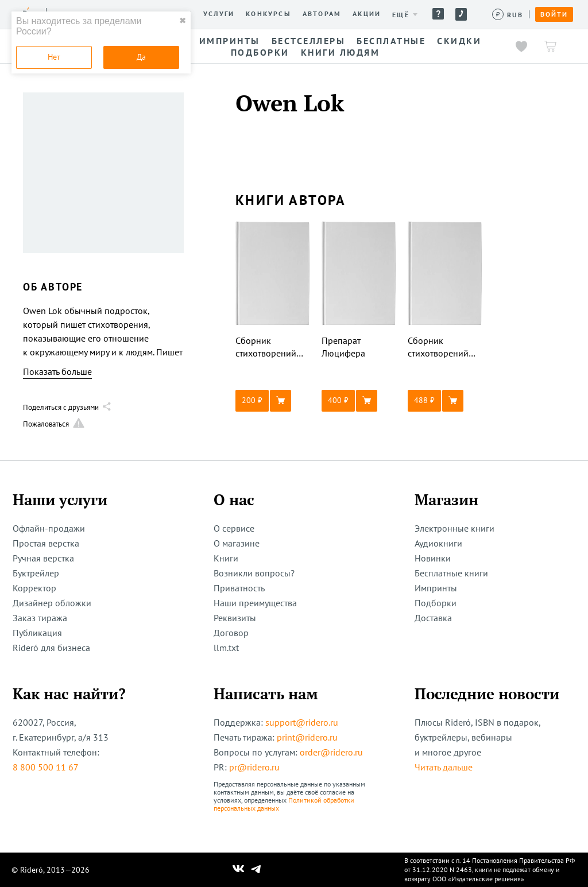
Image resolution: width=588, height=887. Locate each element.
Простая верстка (46, 543)
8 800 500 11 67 (46, 767)
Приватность (239, 588)
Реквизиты (235, 618)
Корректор (34, 588)
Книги (226, 558)
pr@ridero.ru (254, 767)
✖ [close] (183, 21)
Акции (367, 14)
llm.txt (226, 648)
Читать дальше (444, 767)
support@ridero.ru (302, 722)
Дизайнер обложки (52, 603)
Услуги (219, 14)
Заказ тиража (40, 618)
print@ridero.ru (307, 737)
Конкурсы (268, 14)
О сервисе (234, 528)
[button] (273, 401)
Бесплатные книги (451, 573)
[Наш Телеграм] (256, 870)
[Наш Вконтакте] (239, 870)
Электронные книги (454, 528)
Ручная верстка (43, 558)
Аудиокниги (438, 543)
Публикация (37, 633)
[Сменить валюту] (508, 15)
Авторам (322, 14)
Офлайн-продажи (49, 528)
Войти (554, 14)
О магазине (237, 543)
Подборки (436, 603)
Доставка (433, 618)
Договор (231, 633)
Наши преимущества (255, 603)
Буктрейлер (36, 573)
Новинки (433, 558)
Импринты (436, 588)
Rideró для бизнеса (51, 648)
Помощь (438, 14)
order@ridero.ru (331, 752)
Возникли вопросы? (254, 573)
